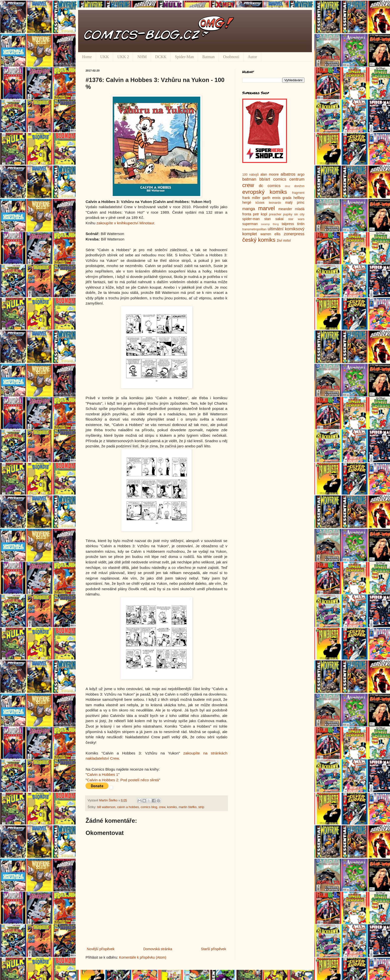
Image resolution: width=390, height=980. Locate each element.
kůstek (260, 203)
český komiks (259, 240)
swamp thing (270, 224)
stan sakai (274, 219)
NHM (142, 57)
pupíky (288, 214)
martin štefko (188, 807)
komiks (172, 807)
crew (162, 807)
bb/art (265, 179)
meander (285, 209)
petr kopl (260, 214)
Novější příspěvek (101, 949)
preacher (275, 214)
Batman (208, 57)
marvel (267, 208)
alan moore (270, 174)
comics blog (149, 807)
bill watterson (106, 807)
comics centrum (289, 179)
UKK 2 (123, 57)
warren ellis (270, 234)
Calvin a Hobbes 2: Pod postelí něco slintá (123, 780)
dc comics (270, 186)
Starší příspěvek (214, 949)
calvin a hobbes (128, 807)
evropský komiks (265, 192)
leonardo (275, 203)
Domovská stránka (158, 949)
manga (249, 209)
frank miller (251, 198)
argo (301, 174)
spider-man (251, 219)
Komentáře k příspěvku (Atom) (143, 957)
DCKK (161, 57)
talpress (288, 224)
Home (87, 57)
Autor (252, 57)
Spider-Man (184, 57)
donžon (299, 186)
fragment (298, 193)
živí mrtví (284, 240)
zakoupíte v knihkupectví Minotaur (125, 223)
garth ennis (271, 198)
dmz (288, 186)
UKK (105, 57)
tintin (301, 224)
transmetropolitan (254, 229)
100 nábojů (250, 175)
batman (249, 179)
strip (201, 807)
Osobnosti (231, 57)
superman (250, 224)
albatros (288, 174)
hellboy (299, 198)
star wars (296, 219)
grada (287, 198)
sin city (299, 214)
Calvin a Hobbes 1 (102, 774)
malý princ (295, 202)
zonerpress (294, 234)
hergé (247, 202)
